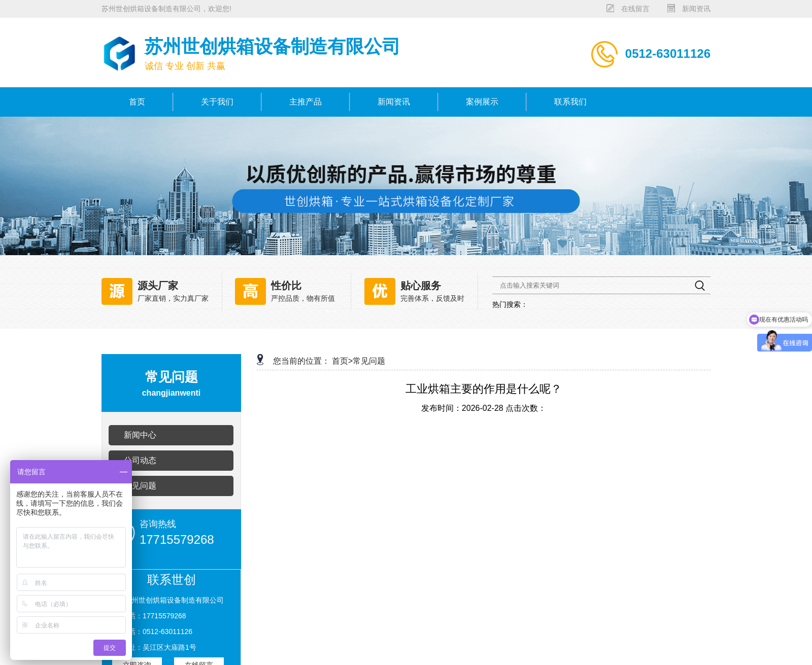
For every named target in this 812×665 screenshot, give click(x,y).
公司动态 (140, 460)
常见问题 (140, 486)
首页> (342, 361)
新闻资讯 (696, 9)
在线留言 (635, 9)
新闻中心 (140, 435)
